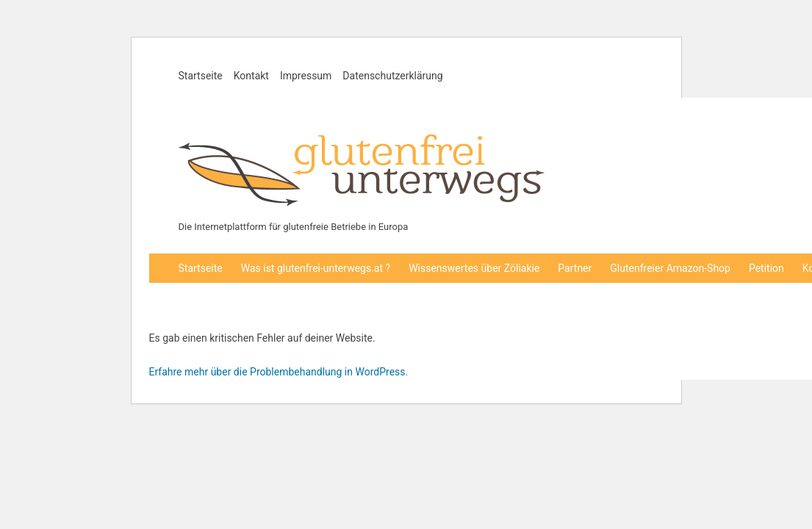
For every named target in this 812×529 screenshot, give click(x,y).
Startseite (201, 76)
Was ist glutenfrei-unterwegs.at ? (316, 268)
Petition (766, 268)
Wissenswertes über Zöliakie (474, 268)
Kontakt (251, 76)
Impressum (306, 76)
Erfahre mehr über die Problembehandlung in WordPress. (279, 372)
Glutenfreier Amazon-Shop (670, 268)
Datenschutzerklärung (392, 76)
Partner (575, 268)
